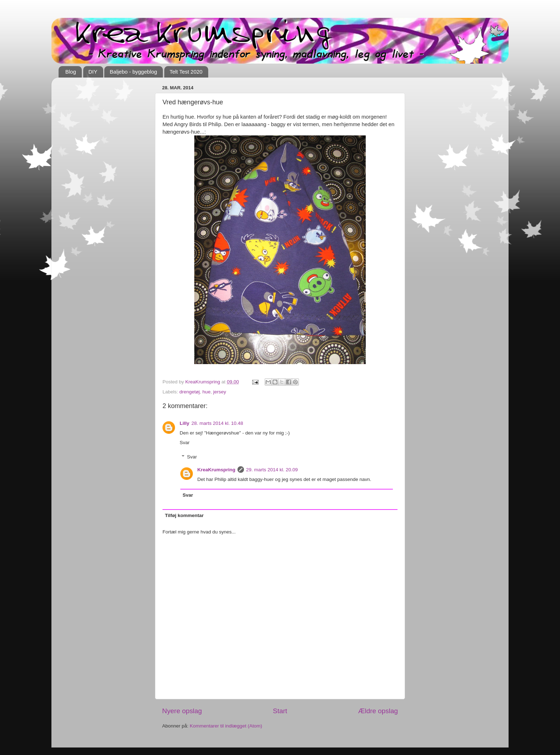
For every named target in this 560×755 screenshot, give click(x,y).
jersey (220, 392)
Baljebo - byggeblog (133, 72)
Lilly (184, 423)
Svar (185, 443)
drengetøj (189, 392)
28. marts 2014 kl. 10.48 (217, 423)
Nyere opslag (182, 711)
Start (280, 711)
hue (207, 392)
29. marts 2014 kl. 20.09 (272, 470)
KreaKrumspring (217, 470)
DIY (93, 72)
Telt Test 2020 (186, 72)
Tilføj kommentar (184, 515)
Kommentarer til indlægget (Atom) (226, 726)
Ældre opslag (378, 711)
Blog (71, 72)
